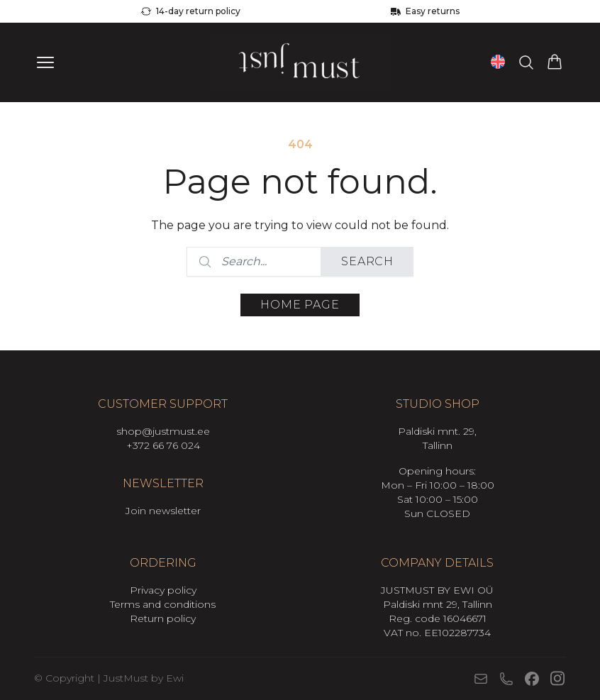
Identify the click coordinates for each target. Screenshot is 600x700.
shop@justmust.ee (163, 431)
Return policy (163, 618)
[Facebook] (532, 679)
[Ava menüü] (45, 62)
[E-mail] (481, 679)
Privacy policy (163, 590)
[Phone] (506, 679)
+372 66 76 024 (163, 445)
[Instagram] (557, 678)
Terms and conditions (163, 604)
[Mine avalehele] (300, 62)
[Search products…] (526, 62)
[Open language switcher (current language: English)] (498, 62)
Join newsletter (163, 511)
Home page (300, 305)
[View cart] (555, 62)
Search (367, 261)
